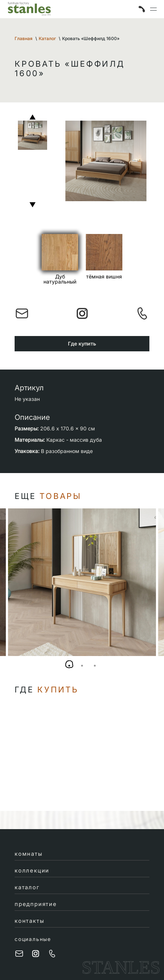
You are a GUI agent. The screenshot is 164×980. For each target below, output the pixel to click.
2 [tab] (82, 666)
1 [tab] (69, 666)
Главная (24, 38)
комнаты (29, 854)
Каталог (47, 38)
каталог (27, 887)
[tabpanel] (82, 582)
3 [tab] (95, 666)
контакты (29, 921)
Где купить (82, 343)
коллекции (32, 870)
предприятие (36, 904)
